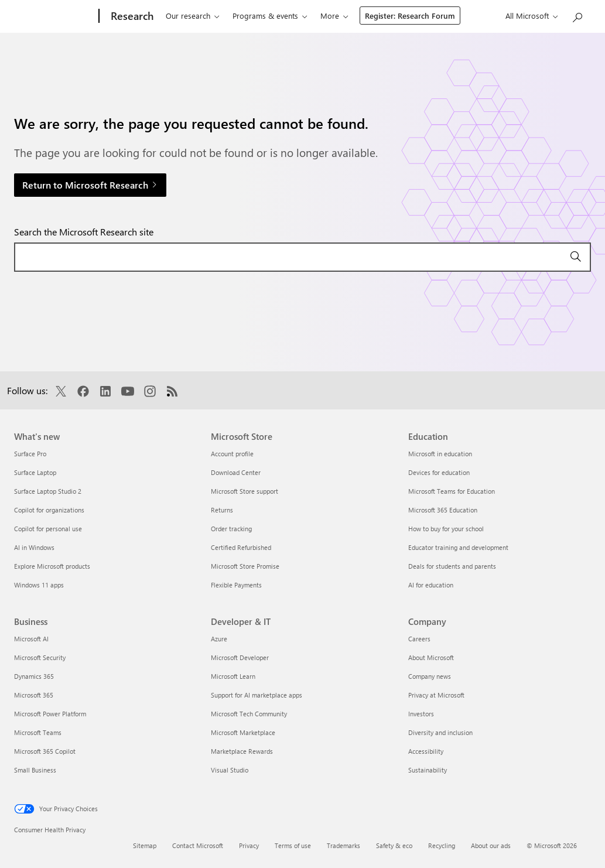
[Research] (123, 16)
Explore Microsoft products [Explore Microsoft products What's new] (52, 566)
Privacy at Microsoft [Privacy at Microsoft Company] (436, 695)
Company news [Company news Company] (430, 676)
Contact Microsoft (198, 845)
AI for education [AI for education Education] (431, 585)
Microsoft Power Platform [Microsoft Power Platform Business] (50, 714)
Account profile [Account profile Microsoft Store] (232, 454)
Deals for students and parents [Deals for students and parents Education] (452, 566)
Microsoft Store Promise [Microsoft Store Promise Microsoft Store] (245, 566)
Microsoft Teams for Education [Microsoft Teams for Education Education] (452, 491)
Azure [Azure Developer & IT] (219, 639)
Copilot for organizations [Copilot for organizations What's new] (49, 510)
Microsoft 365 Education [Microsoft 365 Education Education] (443, 510)
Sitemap (145, 845)
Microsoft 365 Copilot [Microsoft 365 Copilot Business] (45, 751)
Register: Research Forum (481, 16)
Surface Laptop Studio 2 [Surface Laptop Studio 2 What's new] (48, 491)
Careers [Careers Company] (419, 639)
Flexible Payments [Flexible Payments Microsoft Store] (236, 585)
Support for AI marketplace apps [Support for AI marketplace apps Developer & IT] (257, 695)
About (400, 16)
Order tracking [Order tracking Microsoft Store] (231, 529)
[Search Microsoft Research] (577, 15)
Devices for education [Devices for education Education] (439, 472)
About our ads (491, 845)
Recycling (442, 845)
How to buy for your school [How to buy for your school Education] (446, 529)
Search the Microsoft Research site (84, 232)
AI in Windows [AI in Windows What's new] (34, 547)
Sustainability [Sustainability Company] (428, 770)
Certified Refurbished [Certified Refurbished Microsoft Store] (241, 547)
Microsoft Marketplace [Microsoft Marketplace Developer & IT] (243, 732)
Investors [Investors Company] (421, 714)
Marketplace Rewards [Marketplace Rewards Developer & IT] (242, 751)
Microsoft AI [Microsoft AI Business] (31, 639)
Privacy (249, 845)
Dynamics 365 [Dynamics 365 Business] (34, 676)
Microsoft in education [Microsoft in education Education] (440, 454)
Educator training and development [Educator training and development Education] (458, 547)
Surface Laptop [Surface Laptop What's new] (35, 472)
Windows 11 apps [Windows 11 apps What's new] (39, 585)
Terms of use (293, 845)
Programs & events (258, 16)
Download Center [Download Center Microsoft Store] (236, 472)
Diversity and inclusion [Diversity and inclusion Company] (440, 732)
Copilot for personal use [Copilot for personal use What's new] (48, 529)
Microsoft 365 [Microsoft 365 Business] (34, 695)
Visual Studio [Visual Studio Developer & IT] (230, 770)
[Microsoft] (50, 16)
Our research (180, 16)
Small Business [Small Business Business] (35, 770)
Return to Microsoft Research (90, 185)
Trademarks (343, 845)
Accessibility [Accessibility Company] (426, 751)
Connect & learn (340, 16)
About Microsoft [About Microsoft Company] (431, 657)
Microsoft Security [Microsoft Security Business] (40, 657)
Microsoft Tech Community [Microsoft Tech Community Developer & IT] (249, 714)
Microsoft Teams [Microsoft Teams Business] (38, 732)
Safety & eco (394, 845)
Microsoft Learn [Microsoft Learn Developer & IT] (233, 676)
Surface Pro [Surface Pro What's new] (30, 454)
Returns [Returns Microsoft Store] (222, 510)
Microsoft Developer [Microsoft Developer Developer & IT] (240, 657)
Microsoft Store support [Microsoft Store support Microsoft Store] (245, 491)
